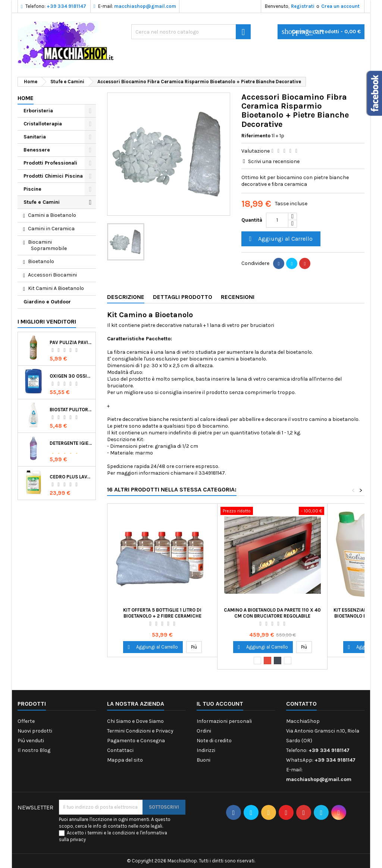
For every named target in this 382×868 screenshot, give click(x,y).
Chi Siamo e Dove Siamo (135, 721)
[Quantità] (277, 220)
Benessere (37, 150)
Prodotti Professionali (50, 163)
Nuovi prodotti (35, 731)
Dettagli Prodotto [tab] (183, 297)
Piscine (32, 189)
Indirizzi (206, 750)
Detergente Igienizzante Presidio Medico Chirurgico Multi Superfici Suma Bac (71, 443)
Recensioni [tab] (238, 297)
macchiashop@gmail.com (145, 6)
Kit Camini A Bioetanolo (56, 288)
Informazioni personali (224, 721)
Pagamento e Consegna (136, 741)
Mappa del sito (125, 760)
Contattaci (120, 750)
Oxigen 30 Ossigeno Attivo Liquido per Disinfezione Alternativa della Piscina (71, 376)
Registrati (303, 6)
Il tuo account (220, 704)
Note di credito (214, 741)
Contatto (301, 704)
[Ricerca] (191, 32)
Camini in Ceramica (51, 229)
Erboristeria (38, 111)
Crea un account (340, 6)
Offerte (26, 721)
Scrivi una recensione (274, 161)
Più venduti (31, 741)
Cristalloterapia (43, 124)
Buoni (203, 760)
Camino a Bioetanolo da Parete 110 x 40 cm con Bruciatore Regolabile (272, 613)
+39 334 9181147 (66, 6)
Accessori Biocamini (52, 275)
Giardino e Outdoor (47, 302)
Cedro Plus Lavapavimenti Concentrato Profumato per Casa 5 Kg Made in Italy (71, 477)
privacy (78, 839)
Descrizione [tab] (126, 297)
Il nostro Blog (34, 750)
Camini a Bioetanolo (52, 215)
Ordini (204, 731)
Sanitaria (35, 137)
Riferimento (256, 136)
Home (26, 98)
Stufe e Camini (42, 202)
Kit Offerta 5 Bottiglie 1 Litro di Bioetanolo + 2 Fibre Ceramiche (162, 613)
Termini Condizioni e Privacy (140, 731)
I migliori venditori (47, 321)
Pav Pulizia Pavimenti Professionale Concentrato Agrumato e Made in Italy (71, 342)
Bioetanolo (41, 261)
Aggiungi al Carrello (280, 239)
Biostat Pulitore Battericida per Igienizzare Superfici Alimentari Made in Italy (71, 410)
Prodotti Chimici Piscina (53, 176)
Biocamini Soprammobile (47, 245)
